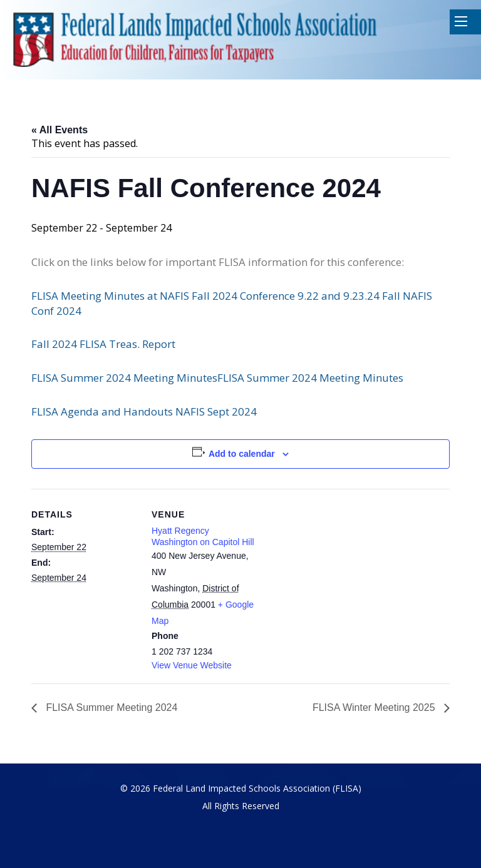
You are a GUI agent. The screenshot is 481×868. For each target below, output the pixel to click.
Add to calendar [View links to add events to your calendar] (242, 454)
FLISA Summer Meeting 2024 (110, 707)
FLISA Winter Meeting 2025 (375, 707)
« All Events (59, 130)
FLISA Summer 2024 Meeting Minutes (124, 378)
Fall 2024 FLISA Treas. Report (103, 344)
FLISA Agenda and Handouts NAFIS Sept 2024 (144, 411)
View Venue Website (192, 665)
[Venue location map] (338, 575)
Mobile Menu (461, 21)
